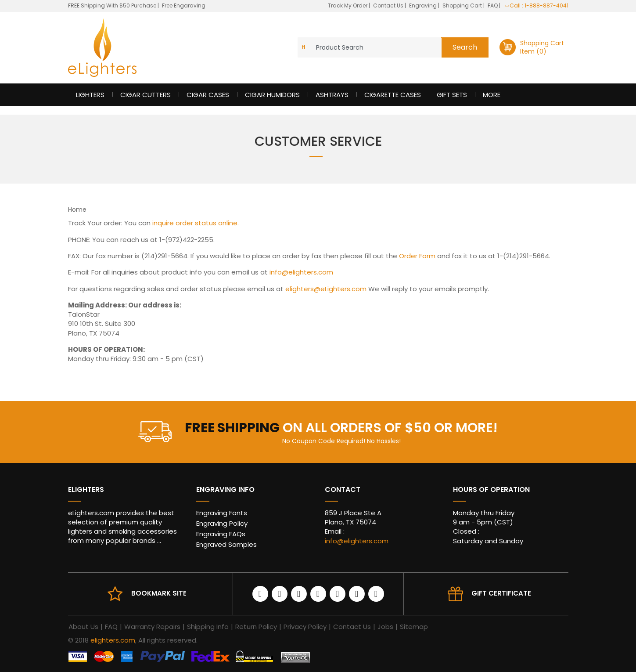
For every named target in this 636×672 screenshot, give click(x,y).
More (492, 95)
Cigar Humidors (272, 95)
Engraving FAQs (221, 534)
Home (77, 210)
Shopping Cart (463, 5)
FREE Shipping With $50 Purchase (112, 5)
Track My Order (348, 5)
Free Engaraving (184, 5)
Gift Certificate (501, 593)
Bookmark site (159, 593)
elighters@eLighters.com (326, 289)
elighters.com (113, 640)
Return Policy (256, 627)
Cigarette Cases (393, 95)
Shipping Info (208, 627)
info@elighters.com (301, 272)
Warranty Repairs (152, 627)
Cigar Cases (208, 95)
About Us (83, 627)
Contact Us (389, 5)
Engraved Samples (226, 544)
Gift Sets (452, 95)
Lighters (90, 95)
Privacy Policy (305, 627)
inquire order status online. (196, 223)
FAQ (493, 5)
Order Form (417, 256)
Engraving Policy (222, 523)
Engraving (424, 5)
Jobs (385, 627)
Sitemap (414, 627)
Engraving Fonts (222, 513)
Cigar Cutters (146, 95)
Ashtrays (332, 95)
